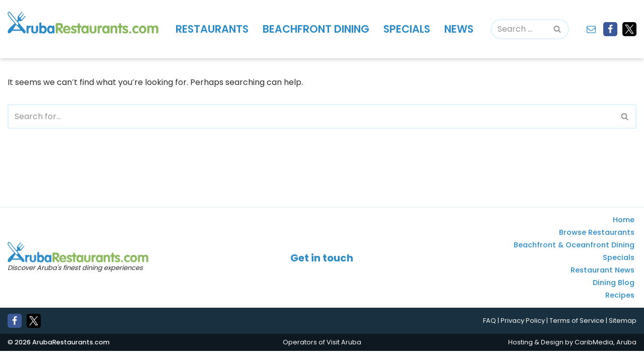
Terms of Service (577, 332)
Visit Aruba (344, 353)
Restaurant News (602, 282)
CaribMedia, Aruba (606, 353)
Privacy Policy (523, 332)
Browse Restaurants (597, 244)
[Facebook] (610, 29)
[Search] (520, 29)
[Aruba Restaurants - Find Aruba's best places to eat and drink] (83, 23)
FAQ (490, 332)
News (461, 29)
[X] (629, 29)
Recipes (620, 307)
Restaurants (213, 29)
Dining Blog (614, 294)
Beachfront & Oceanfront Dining (574, 256)
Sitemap (623, 332)
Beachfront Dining (317, 29)
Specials (408, 29)
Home (624, 231)
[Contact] (591, 29)
